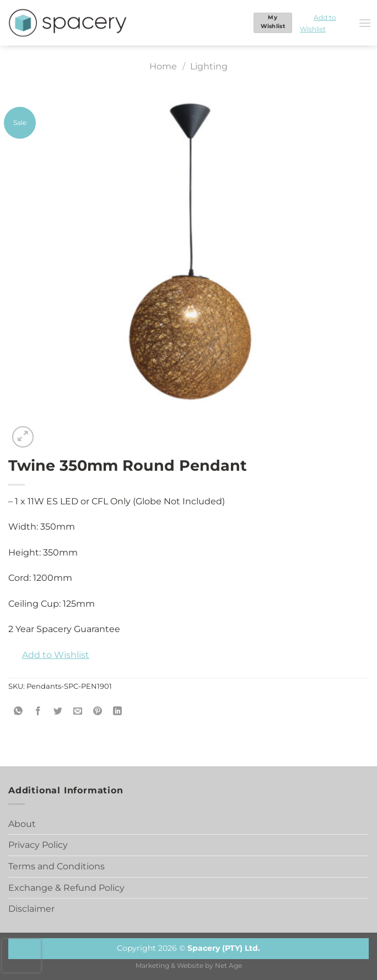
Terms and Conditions (56, 866)
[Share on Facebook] (38, 712)
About (22, 824)
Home (163, 66)
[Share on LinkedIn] (118, 712)
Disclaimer (31, 909)
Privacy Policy (38, 845)
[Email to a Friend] (78, 712)
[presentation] (21, 956)
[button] (325, 23)
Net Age (228, 966)
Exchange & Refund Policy (66, 888)
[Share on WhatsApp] (18, 712)
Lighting (209, 66)
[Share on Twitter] (58, 712)
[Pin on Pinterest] (98, 712)
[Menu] (365, 23)
